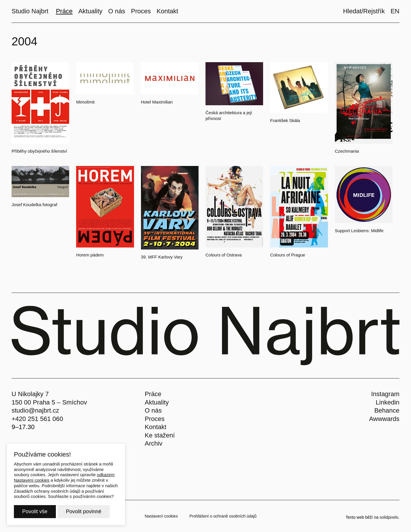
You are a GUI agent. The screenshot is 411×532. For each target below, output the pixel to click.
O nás (153, 410)
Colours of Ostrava (224, 255)
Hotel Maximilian (157, 102)
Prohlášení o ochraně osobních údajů (223, 516)
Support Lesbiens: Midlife (359, 231)
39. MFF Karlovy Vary (162, 257)
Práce (153, 394)
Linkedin (388, 402)
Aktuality (157, 402)
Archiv (154, 443)
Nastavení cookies (161, 516)
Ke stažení (160, 435)
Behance (387, 410)
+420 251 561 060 (37, 419)
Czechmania (347, 151)
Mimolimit (85, 102)
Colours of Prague (288, 255)
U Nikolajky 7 (30, 394)
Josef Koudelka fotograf (34, 205)
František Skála (285, 120)
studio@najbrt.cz (35, 410)
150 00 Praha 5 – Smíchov (49, 402)
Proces (155, 419)
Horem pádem (90, 255)
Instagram (385, 394)
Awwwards (384, 419)
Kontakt (156, 427)
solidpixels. (390, 517)
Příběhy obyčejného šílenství (39, 151)
